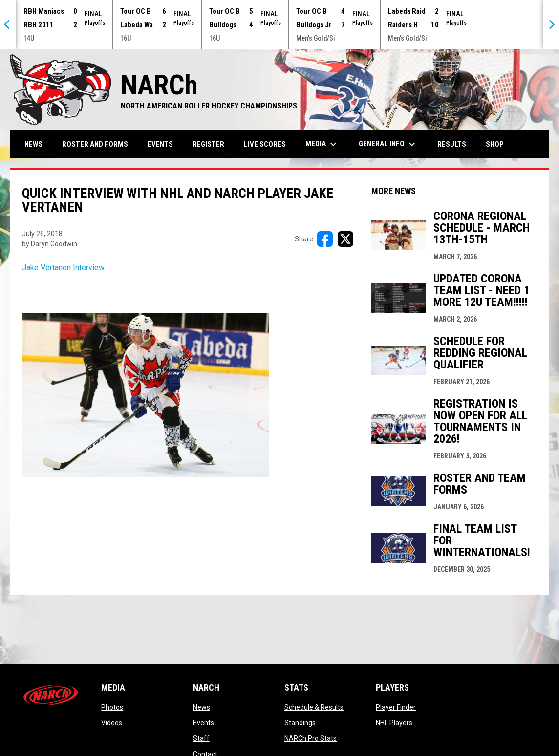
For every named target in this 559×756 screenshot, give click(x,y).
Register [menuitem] (208, 144)
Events (204, 723)
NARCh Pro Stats (311, 738)
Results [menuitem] (452, 144)
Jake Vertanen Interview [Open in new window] (63, 268)
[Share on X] (345, 239)
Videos (112, 723)
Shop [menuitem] (498, 144)
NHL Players (394, 723)
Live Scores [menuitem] (265, 144)
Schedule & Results (314, 707)
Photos (112, 707)
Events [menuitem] (160, 144)
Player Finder (396, 707)
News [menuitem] (33, 144)
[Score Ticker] (279, 24)
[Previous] (8, 24)
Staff (201, 738)
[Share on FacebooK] (325, 239)
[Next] (551, 24)
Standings (300, 723)
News (202, 707)
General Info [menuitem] (388, 144)
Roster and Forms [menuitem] (95, 144)
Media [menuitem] (322, 144)
